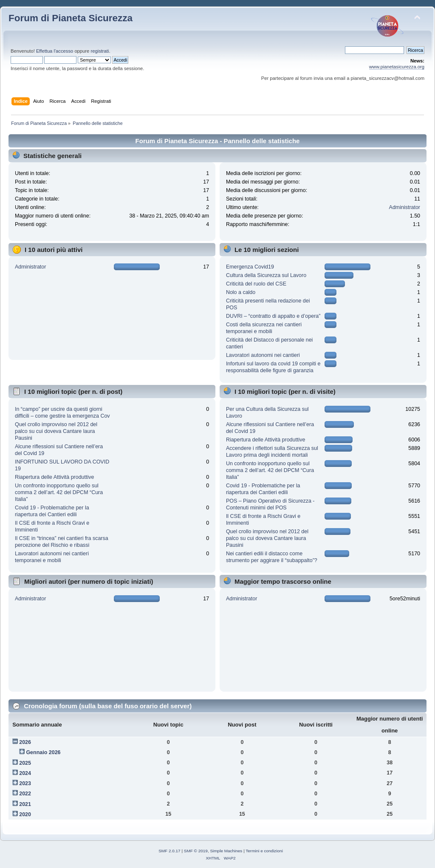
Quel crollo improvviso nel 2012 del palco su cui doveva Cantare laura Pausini (56, 431)
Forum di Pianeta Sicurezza (71, 18)
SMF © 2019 (196, 851)
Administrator (405, 207)
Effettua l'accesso (55, 51)
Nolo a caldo (241, 292)
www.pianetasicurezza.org (397, 67)
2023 (25, 783)
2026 (25, 742)
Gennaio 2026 (43, 752)
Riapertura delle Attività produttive (54, 477)
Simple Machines (226, 851)
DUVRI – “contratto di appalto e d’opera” (273, 316)
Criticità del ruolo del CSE (256, 284)
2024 (25, 773)
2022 (25, 794)
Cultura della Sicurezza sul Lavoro (266, 275)
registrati (100, 51)
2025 (25, 763)
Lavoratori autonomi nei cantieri (263, 355)
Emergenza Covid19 (250, 267)
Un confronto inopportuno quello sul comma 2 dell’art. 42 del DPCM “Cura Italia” (59, 492)
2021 (25, 804)
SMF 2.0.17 (169, 851)
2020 (25, 814)
